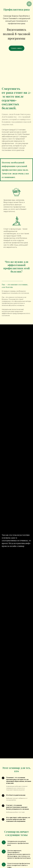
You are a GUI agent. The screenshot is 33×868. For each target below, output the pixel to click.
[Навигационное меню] (29, 4)
